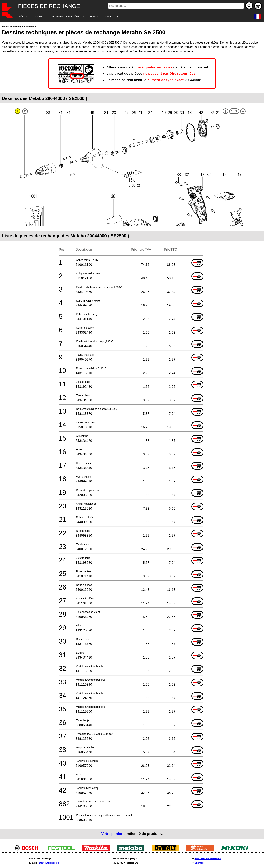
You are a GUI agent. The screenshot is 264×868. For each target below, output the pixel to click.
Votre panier (112, 834)
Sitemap (199, 863)
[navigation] (127, 17)
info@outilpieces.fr (48, 863)
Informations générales (208, 858)
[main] (132, 432)
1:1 (234, 111)
